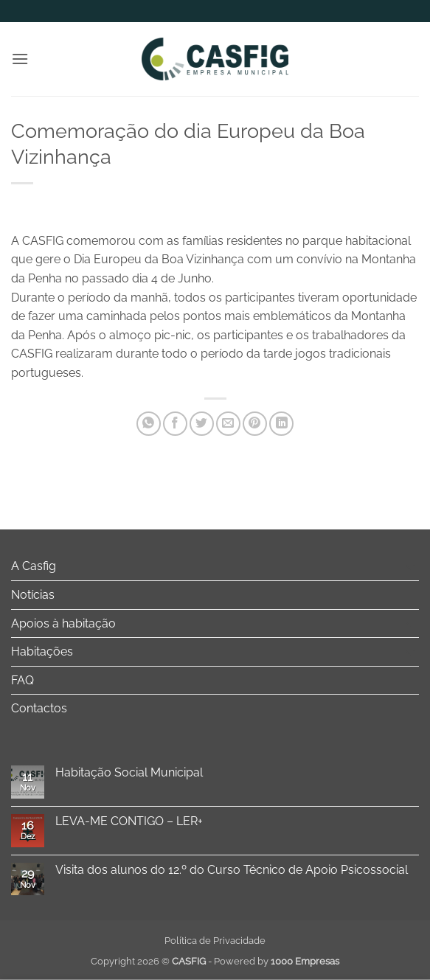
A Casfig (34, 566)
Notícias (33, 595)
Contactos (39, 708)
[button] (20, 59)
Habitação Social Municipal (129, 772)
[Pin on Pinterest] (255, 424)
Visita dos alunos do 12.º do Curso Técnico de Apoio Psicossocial (232, 870)
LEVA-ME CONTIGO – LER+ (129, 821)
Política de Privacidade (215, 941)
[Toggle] (410, 566)
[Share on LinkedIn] (281, 424)
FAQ (22, 680)
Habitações (42, 651)
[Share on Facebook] (175, 424)
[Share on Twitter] (202, 424)
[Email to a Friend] (228, 424)
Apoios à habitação (63, 623)
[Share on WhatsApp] (149, 424)
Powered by (277, 961)
